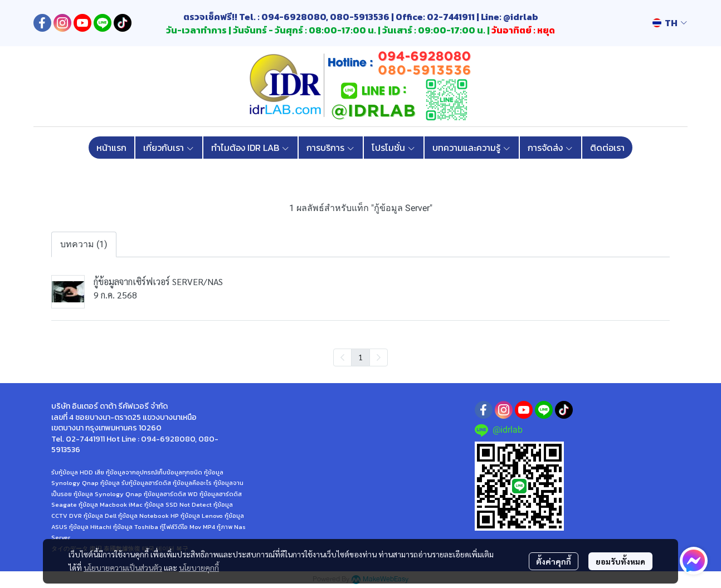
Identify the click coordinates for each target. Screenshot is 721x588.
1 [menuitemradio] (360, 357)
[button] (670, 23)
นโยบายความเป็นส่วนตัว (123, 567)
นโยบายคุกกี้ (199, 567)
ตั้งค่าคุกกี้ (554, 561)
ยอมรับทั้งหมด (620, 561)
